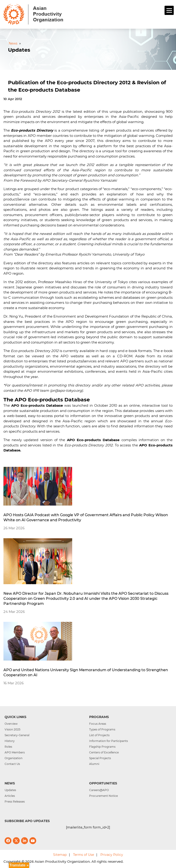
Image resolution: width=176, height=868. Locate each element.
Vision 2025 (12, 729)
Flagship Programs (102, 747)
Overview (11, 724)
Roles (8, 747)
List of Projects (99, 735)
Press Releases (15, 802)
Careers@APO (99, 790)
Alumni (94, 764)
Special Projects (100, 758)
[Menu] (169, 10)
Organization (14, 758)
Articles (10, 796)
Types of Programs (102, 729)
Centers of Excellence (104, 752)
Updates (10, 790)
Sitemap (60, 855)
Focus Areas (98, 724)
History (10, 741)
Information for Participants (109, 741)
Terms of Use (84, 855)
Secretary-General (17, 735)
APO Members (15, 752)
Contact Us (12, 764)
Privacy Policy (112, 855)
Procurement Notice (103, 796)
